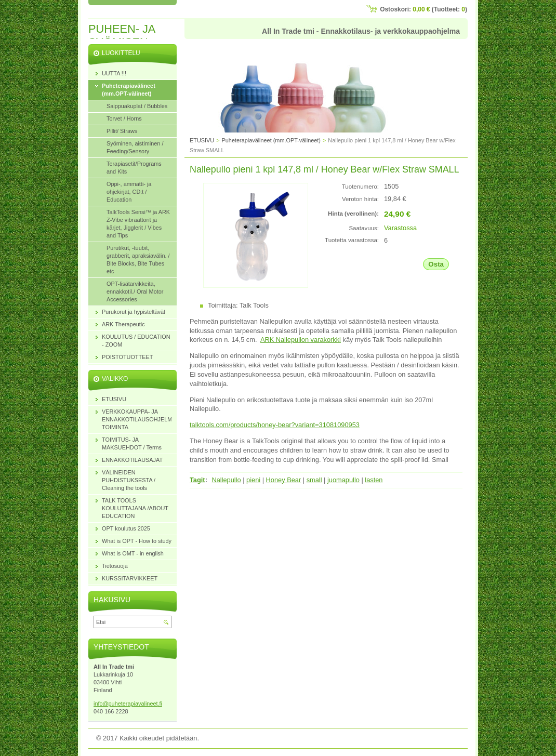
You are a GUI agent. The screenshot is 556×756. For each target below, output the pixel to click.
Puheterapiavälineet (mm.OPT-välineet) (271, 140)
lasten (374, 480)
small (314, 480)
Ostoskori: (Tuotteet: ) (423, 9)
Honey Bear (284, 480)
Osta (436, 264)
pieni (253, 480)
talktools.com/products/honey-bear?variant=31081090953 (275, 425)
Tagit (197, 480)
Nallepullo (226, 480)
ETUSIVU (202, 140)
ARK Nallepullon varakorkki (301, 340)
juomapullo (343, 480)
